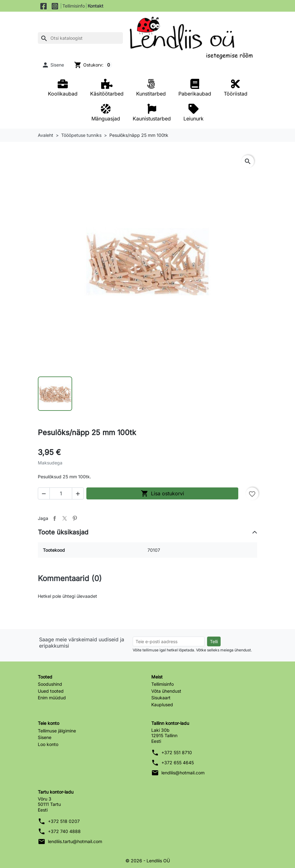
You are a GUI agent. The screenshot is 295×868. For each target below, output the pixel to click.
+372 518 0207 (64, 821)
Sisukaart (161, 698)
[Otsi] (80, 38)
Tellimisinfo (74, 6)
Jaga (55, 518)
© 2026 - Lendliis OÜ (148, 861)
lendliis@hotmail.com (183, 773)
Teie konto (49, 723)
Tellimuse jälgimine (57, 730)
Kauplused (162, 704)
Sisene (45, 737)
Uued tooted (51, 691)
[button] (53, 65)
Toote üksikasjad (63, 532)
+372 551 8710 (177, 752)
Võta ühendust (166, 691)
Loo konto (48, 744)
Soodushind (50, 684)
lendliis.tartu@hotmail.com (75, 841)
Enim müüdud (52, 698)
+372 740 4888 (64, 831)
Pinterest (75, 518)
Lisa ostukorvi (162, 493)
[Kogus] (61, 493)
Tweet (65, 518)
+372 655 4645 (178, 763)
